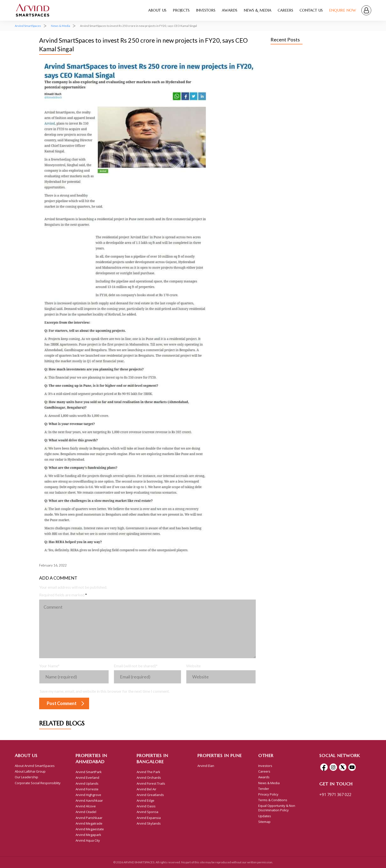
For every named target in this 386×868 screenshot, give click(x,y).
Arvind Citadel (86, 812)
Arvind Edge (145, 800)
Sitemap (264, 822)
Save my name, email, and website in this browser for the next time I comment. (105, 691)
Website (193, 666)
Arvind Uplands (87, 783)
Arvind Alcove (86, 806)
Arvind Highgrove (88, 795)
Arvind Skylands (149, 823)
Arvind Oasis (146, 806)
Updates (265, 816)
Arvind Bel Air (146, 789)
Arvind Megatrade (89, 823)
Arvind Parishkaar (89, 818)
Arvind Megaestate (90, 829)
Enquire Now (343, 10)
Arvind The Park (148, 772)
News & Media (257, 10)
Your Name (49, 666)
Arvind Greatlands (150, 795)
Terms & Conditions (273, 800)
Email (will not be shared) (136, 666)
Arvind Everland (87, 778)
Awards (230, 10)
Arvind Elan (206, 766)
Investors (206, 10)
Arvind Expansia (149, 818)
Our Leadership (26, 777)
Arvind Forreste (87, 789)
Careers (285, 10)
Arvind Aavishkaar (89, 800)
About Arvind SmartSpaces (35, 766)
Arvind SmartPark (89, 772)
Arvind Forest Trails (151, 783)
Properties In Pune (220, 755)
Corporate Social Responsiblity (38, 783)
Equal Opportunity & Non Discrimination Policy (277, 808)
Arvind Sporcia (147, 812)
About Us (157, 10)
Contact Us (311, 10)
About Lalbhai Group (30, 771)
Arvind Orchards (149, 778)
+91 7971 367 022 (335, 795)
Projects (181, 10)
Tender (264, 789)
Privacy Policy (268, 794)
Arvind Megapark (88, 835)
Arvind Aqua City (88, 840)
